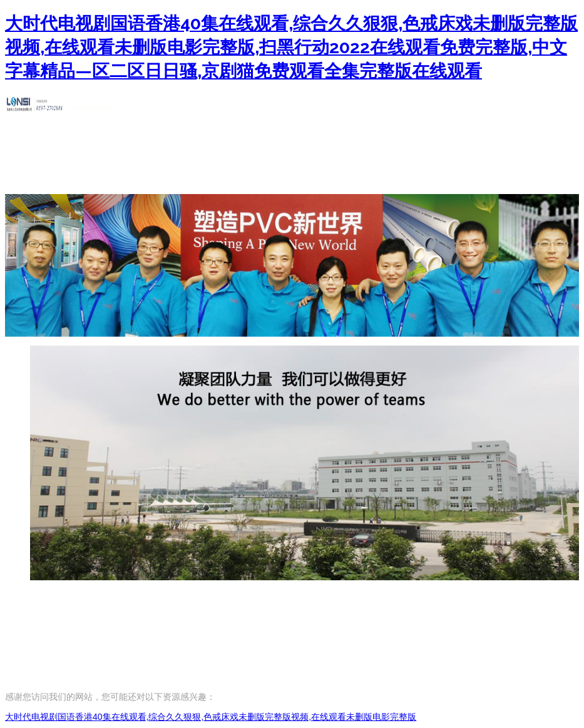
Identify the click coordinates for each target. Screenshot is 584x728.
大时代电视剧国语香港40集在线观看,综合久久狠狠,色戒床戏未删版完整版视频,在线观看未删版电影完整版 (211, 717)
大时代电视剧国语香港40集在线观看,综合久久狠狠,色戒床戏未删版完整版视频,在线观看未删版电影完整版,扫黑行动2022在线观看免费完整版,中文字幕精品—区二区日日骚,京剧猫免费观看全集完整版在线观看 (291, 47)
